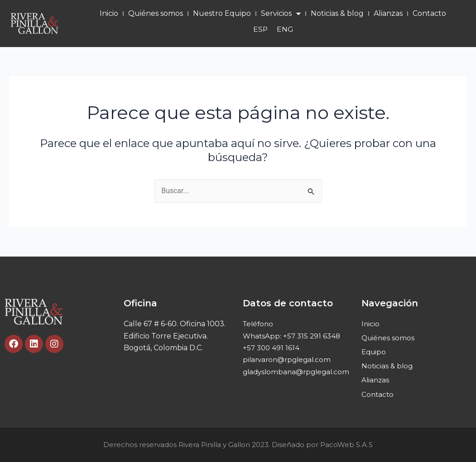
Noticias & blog (337, 13)
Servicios (281, 14)
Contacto (429, 13)
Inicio (109, 13)
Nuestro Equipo (222, 13)
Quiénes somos (156, 13)
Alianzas (388, 13)
